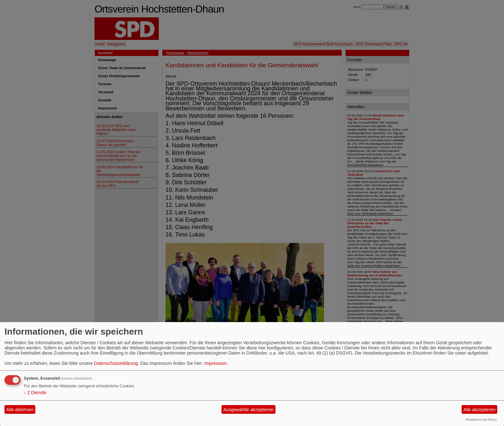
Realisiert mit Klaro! (481, 420)
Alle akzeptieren (480, 410)
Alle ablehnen (20, 410)
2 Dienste (35, 393)
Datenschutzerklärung (116, 363)
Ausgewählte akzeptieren (248, 410)
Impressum (216, 363)
